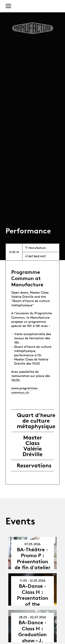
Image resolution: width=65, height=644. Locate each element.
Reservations (34, 466)
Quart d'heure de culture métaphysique (36, 421)
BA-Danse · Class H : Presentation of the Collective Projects (33, 601)
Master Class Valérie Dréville (32, 446)
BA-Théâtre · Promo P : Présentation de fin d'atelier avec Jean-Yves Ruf (33, 564)
